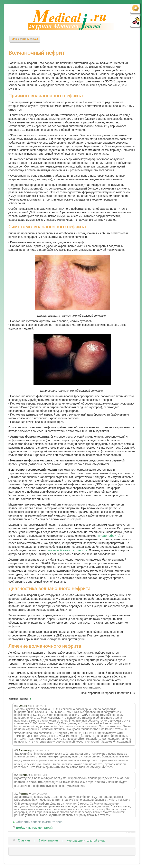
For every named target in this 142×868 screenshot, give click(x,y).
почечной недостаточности (68, 550)
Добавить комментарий (34, 828)
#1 (16, 793)
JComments (131, 833)
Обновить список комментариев (39, 822)
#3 (16, 750)
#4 (16, 706)
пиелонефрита (109, 536)
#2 (16, 775)
